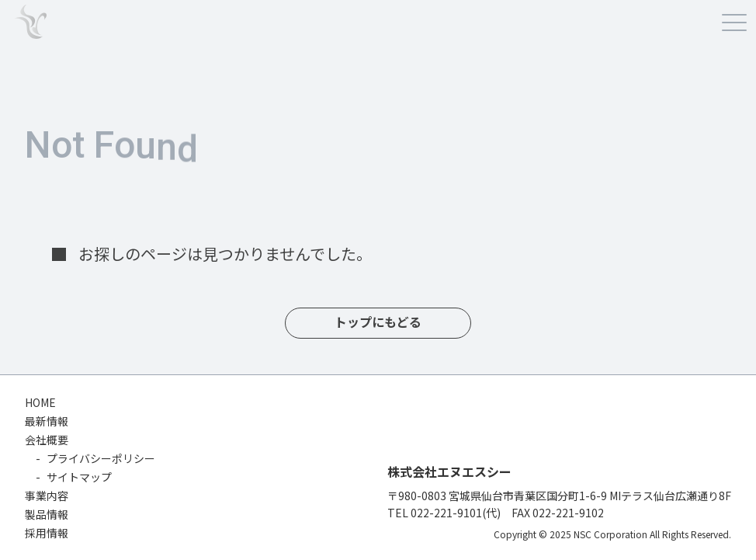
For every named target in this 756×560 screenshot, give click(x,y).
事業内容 (47, 496)
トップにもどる (378, 323)
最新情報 (47, 421)
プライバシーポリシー (101, 458)
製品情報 (47, 514)
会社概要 (47, 440)
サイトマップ (79, 477)
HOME (40, 402)
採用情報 (47, 533)
